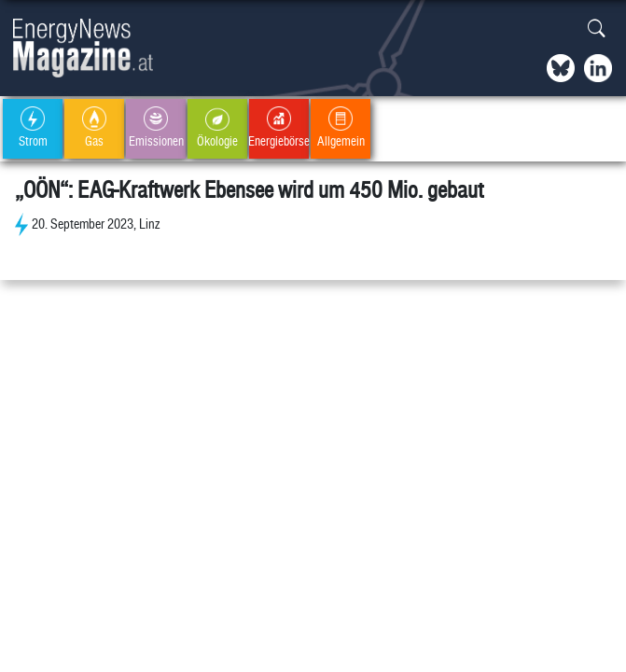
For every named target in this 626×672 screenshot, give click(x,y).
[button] (597, 29)
